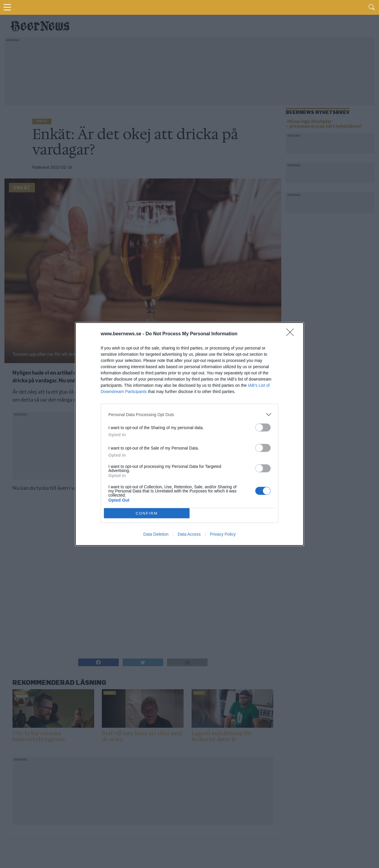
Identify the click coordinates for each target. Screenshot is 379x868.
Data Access (189, 534)
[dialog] (189, 434)
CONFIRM (147, 513)
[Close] (292, 334)
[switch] (263, 427)
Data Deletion (156, 534)
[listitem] (189, 414)
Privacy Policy (223, 534)
